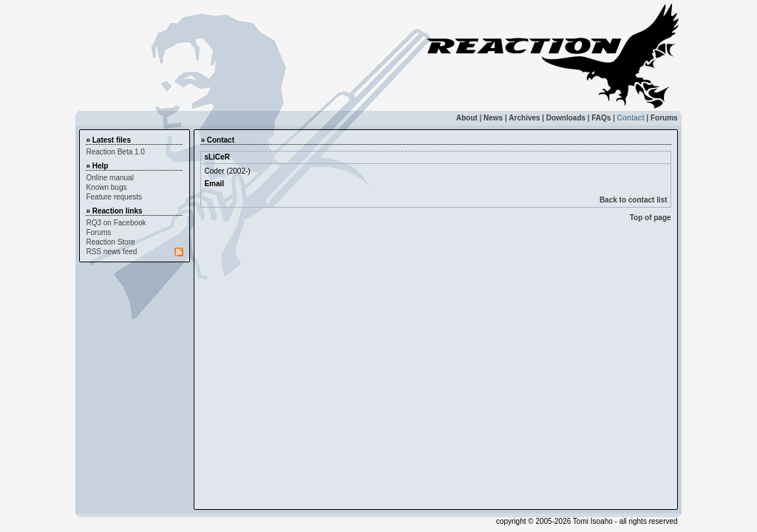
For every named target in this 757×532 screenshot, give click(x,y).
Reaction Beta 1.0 (115, 152)
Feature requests (114, 197)
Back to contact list (634, 200)
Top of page (651, 218)
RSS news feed (111, 252)
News (493, 118)
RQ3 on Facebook (116, 223)
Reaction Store (110, 242)
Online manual (109, 178)
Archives (524, 118)
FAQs (601, 118)
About (467, 118)
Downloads (566, 118)
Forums (664, 118)
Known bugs (106, 187)
